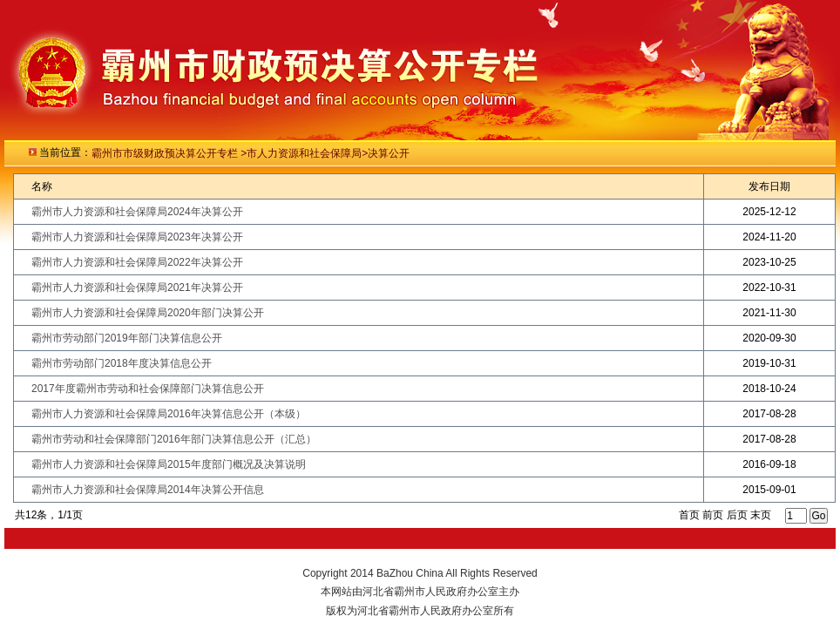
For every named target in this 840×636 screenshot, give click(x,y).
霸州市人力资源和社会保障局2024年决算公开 (137, 212)
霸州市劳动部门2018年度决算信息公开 (122, 363)
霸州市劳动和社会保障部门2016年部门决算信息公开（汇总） (174, 439)
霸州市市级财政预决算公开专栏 (166, 153)
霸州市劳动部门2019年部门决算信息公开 (127, 338)
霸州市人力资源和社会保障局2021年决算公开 (137, 288)
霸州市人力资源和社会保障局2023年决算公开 (137, 237)
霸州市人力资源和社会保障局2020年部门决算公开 (148, 313)
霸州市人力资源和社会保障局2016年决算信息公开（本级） (169, 414)
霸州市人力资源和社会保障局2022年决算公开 (137, 262)
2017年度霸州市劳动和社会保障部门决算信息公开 (148, 389)
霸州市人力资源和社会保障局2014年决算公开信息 (148, 490)
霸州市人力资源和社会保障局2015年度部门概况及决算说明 (169, 464)
